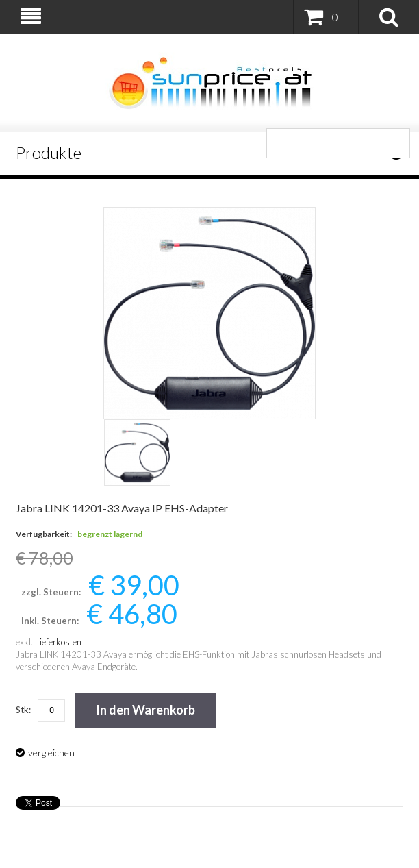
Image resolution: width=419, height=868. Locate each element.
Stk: (23, 710)
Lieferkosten (58, 642)
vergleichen (51, 753)
